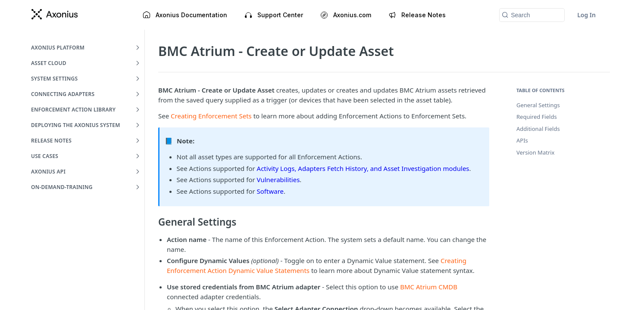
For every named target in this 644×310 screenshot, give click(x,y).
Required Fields (537, 117)
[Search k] (532, 15)
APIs (522, 140)
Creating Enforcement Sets (211, 116)
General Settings (538, 105)
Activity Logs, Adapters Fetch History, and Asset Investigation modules (363, 168)
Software (270, 191)
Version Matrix (535, 152)
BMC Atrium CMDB (429, 287)
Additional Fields (538, 129)
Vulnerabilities (278, 180)
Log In (586, 15)
